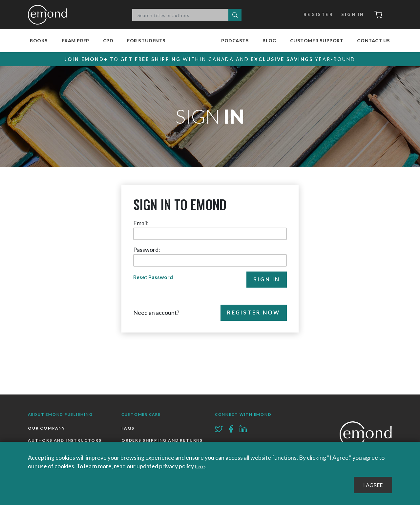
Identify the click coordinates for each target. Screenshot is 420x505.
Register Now (252, 314)
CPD (108, 40)
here (201, 466)
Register (315, 15)
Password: (147, 250)
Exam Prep (75, 40)
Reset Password (154, 278)
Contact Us (374, 40)
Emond (49, 15)
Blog (269, 40)
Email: (141, 223)
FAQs (128, 429)
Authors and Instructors (66, 441)
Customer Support (317, 40)
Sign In (350, 15)
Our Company (47, 429)
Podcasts (235, 40)
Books (39, 40)
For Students (146, 40)
